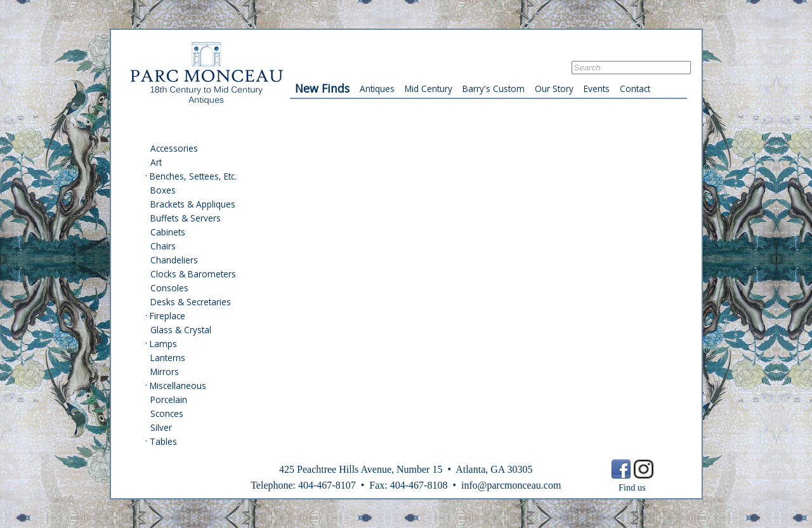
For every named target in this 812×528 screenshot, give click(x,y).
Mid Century (429, 89)
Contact (635, 89)
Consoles (169, 288)
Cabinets (168, 232)
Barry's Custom (494, 89)
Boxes (163, 190)
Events (597, 89)
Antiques (377, 89)
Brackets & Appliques (193, 204)
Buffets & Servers (186, 218)
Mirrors (165, 372)
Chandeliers (174, 260)
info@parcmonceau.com (511, 485)
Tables (163, 441)
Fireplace (167, 316)
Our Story (554, 89)
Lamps (163, 344)
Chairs (163, 246)
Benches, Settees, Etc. (193, 176)
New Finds (322, 88)
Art (156, 162)
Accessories (174, 148)
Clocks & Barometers (193, 274)
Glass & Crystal (181, 330)
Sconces (167, 413)
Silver (161, 427)
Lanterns (168, 358)
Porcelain (169, 399)
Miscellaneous (178, 386)
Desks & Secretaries (191, 302)
